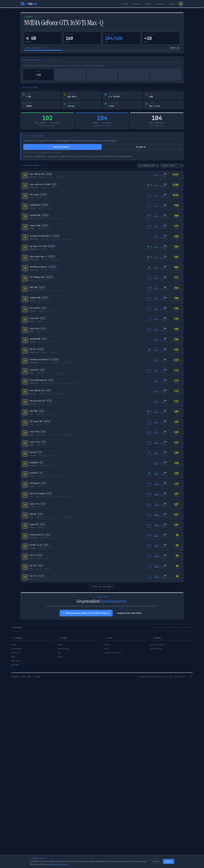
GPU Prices (16, 653)
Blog (171, 4)
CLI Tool (15, 665)
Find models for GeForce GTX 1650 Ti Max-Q (86, 613)
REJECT (156, 861)
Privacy (107, 645)
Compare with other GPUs (129, 613)
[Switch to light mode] (181, 4)
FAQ (59, 653)
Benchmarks (17, 649)
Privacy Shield (157, 649)
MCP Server (16, 661)
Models (136, 4)
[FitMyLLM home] (29, 4)
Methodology (63, 649)
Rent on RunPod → (62, 147)
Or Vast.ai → (142, 147)
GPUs (147, 4)
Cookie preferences (113, 653)
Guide (60, 645)
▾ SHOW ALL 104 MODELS (102, 587)
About (60, 657)
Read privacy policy (60, 864)
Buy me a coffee (158, 645)
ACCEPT (169, 861)
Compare (159, 4)
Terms (106, 649)
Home (124, 4)
